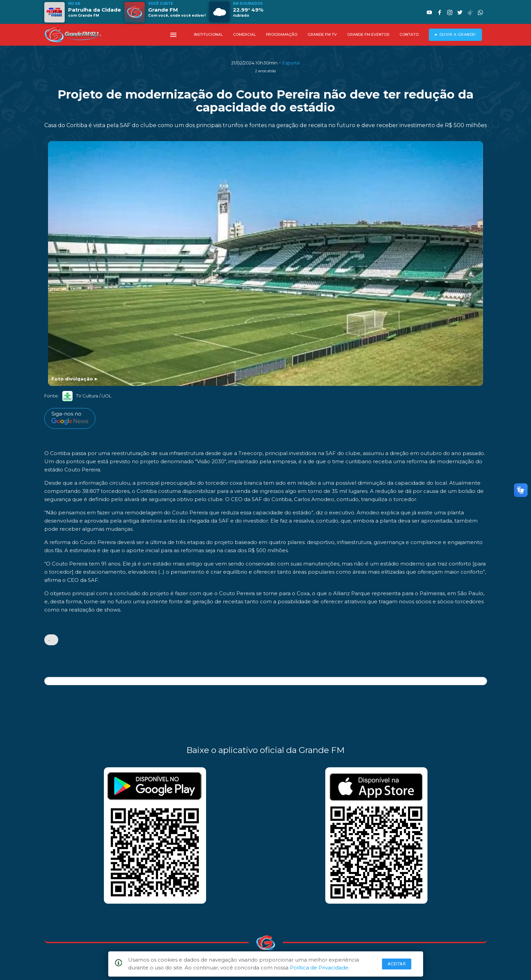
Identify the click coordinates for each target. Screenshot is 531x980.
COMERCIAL (244, 35)
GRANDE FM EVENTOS (368, 35)
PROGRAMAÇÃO (282, 35)
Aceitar (397, 964)
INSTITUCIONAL (208, 35)
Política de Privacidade (319, 968)
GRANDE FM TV (322, 35)
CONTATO (409, 35)
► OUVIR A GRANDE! (455, 35)
